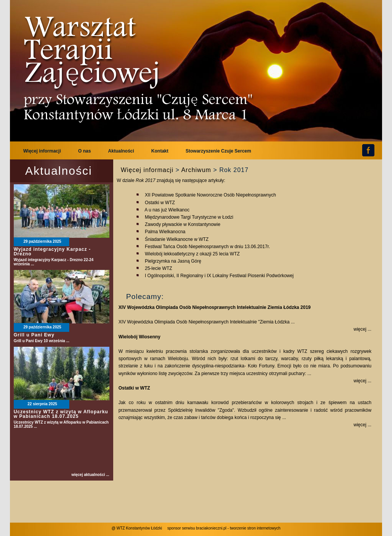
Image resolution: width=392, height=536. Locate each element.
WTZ (142, 69)
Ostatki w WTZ (160, 203)
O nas (84, 151)
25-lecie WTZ (159, 268)
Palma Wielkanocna (165, 232)
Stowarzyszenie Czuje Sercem (218, 151)
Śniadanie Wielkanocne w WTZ (177, 239)
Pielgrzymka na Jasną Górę (173, 261)
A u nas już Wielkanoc (167, 210)
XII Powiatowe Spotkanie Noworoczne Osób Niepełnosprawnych (211, 195)
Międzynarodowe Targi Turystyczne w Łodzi (189, 217)
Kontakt (160, 151)
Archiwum (196, 170)
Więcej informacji (147, 170)
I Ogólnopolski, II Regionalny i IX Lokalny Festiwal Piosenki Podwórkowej (219, 276)
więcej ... (363, 329)
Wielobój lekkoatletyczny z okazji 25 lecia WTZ (192, 254)
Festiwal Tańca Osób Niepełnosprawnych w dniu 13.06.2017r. (207, 247)
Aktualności (121, 151)
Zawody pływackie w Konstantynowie (183, 224)
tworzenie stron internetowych (255, 528)
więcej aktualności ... (90, 475)
